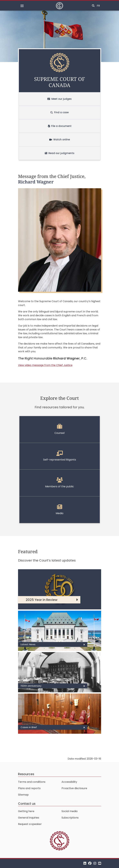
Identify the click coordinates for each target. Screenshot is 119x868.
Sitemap (23, 795)
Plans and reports (29, 788)
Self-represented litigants (60, 456)
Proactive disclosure (74, 788)
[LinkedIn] (85, 863)
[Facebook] (90, 863)
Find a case (59, 112)
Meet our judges (59, 99)
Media (59, 510)
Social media (69, 811)
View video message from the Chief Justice (45, 365)
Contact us (27, 804)
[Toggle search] (93, 6)
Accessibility (69, 782)
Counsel (59, 429)
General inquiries (29, 818)
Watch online (60, 139)
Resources (26, 774)
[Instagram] (95, 863)
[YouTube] (100, 863)
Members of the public (59, 483)
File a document (59, 126)
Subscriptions (70, 818)
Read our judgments (60, 153)
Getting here (26, 811)
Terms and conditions (32, 782)
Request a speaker (30, 824)
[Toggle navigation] (22, 6)
